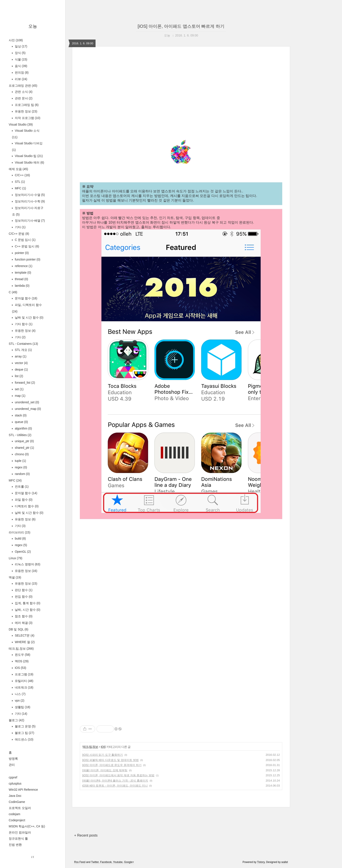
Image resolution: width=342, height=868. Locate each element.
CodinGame (17, 802)
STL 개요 (23, 350)
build (20, 538)
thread (21, 279)
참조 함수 (23, 616)
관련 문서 (23, 98)
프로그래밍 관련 (23, 86)
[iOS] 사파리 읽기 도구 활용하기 (103, 755)
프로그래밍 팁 (26, 105)
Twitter (95, 862)
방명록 (13, 759)
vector (21, 363)
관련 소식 (23, 92)
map (20, 396)
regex (21, 467)
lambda (22, 286)
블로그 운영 (25, 726)
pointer (21, 253)
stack (20, 415)
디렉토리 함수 (26, 506)
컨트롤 (21, 487)
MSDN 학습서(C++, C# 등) (27, 826)
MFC (20, 188)
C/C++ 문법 (19, 234)
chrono (21, 454)
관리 (12, 765)
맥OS (21, 661)
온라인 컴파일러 (20, 832)
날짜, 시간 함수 (27, 610)
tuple (20, 461)
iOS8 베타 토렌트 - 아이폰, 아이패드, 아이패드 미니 (115, 786)
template (23, 273)
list (19, 376)
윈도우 (22, 655)
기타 (20, 227)
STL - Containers (23, 344)
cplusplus (15, 783)
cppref (13, 777)
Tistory (261, 862)
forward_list (24, 383)
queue (21, 422)
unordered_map (27, 409)
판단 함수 (23, 590)
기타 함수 (23, 324)
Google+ (129, 862)
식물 (21, 59)
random (22, 474)
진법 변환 (15, 845)
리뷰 (21, 79)
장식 (20, 53)
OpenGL (22, 552)
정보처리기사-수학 (29, 201)
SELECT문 (24, 635)
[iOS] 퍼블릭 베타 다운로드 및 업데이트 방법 (110, 760)
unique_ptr (24, 441)
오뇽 (33, 26)
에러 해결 (23, 623)
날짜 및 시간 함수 (29, 318)
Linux (15, 558)
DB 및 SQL (19, 629)
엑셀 (15, 577)
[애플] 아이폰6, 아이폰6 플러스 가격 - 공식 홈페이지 (115, 781)
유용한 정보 (26, 111)
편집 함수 (23, 597)
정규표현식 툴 (18, 839)
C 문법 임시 (25, 240)
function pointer (27, 259)
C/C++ (22, 175)
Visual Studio (21, 124)
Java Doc (15, 796)
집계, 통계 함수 (27, 603)
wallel (285, 862)
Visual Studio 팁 (28, 156)
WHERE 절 (24, 642)
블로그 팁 (24, 733)
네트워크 (24, 687)
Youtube (118, 862)
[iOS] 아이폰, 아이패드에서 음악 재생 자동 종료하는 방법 (118, 775)
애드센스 (24, 739)
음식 (21, 66)
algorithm (23, 428)
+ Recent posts (86, 835)
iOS (20, 668)
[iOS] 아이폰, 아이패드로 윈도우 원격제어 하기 (112, 765)
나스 (20, 694)
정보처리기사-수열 (29, 195)
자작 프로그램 (27, 118)
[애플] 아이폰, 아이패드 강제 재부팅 (105, 770)
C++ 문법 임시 (27, 246)
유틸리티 (24, 681)
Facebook (106, 862)
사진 (16, 40)
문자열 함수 (26, 298)
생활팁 (22, 707)
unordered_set (27, 402)
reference (23, 266)
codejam (15, 814)
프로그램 (24, 674)
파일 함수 (23, 500)
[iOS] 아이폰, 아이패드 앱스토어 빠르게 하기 (181, 26)
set (19, 389)
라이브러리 (20, 532)
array (20, 356)
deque (21, 369)
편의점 (21, 72)
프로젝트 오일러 (20, 808)
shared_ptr (24, 448)
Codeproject (17, 820)
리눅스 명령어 (27, 564)
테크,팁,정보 (21, 649)
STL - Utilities (20, 435)
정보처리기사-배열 (29, 221)
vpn (19, 701)
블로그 (16, 720)
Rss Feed (80, 862)
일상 (21, 46)
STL (19, 182)
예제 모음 (18, 169)
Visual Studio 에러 (29, 162)
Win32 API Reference (23, 790)
